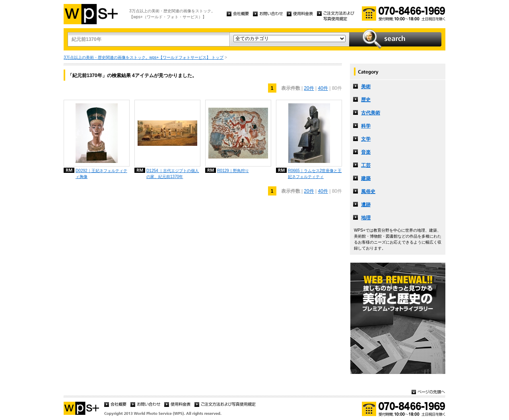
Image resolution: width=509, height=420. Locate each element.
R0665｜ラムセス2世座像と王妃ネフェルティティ (315, 174)
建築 (366, 178)
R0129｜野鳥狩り (233, 171)
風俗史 (368, 192)
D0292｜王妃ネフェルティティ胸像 (101, 174)
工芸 (366, 165)
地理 (366, 218)
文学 (366, 139)
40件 (323, 88)
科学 (366, 126)
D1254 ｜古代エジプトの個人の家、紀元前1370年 (173, 174)
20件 (309, 88)
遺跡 (366, 205)
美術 (366, 87)
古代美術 (371, 113)
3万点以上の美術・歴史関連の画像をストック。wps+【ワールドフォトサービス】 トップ (144, 57)
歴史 (366, 100)
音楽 (366, 152)
